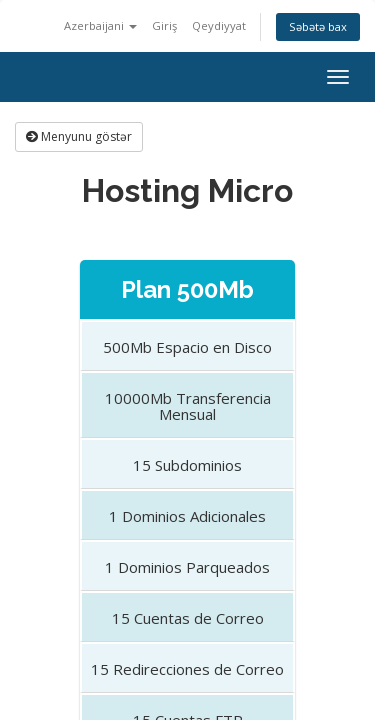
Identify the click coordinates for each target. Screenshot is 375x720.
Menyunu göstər (79, 136)
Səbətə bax (318, 26)
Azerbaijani (100, 25)
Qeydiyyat (219, 25)
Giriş (164, 25)
